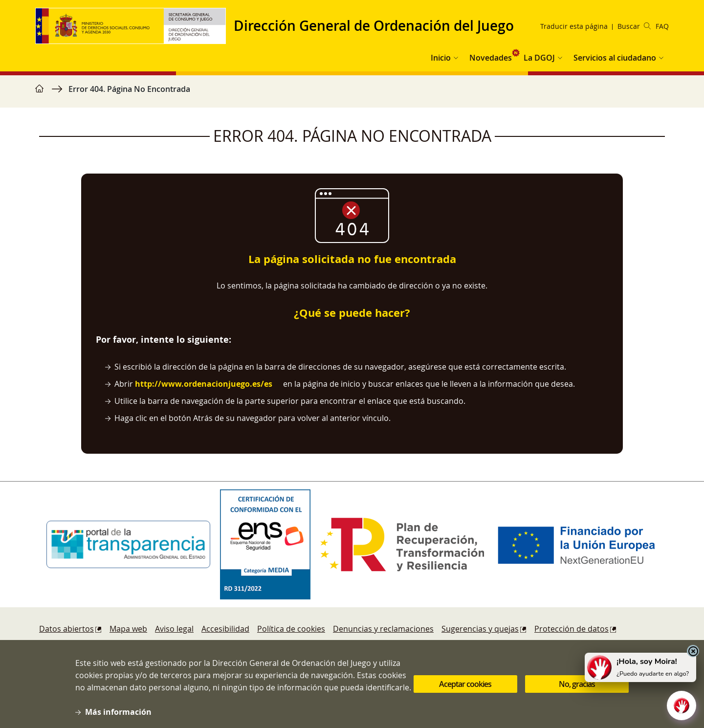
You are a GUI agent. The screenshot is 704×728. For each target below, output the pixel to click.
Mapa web (128, 629)
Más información (118, 714)
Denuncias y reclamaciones (383, 629)
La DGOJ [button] (539, 58)
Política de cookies (291, 629)
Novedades (491, 58)
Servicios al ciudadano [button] (615, 58)
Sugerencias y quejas (480, 629)
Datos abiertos (66, 629)
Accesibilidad (225, 629)
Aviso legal (174, 629)
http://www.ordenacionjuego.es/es (204, 384)
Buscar (634, 26)
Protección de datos (572, 629)
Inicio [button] (441, 58)
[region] (352, 94)
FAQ (662, 26)
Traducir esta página (574, 26)
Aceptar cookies (465, 686)
